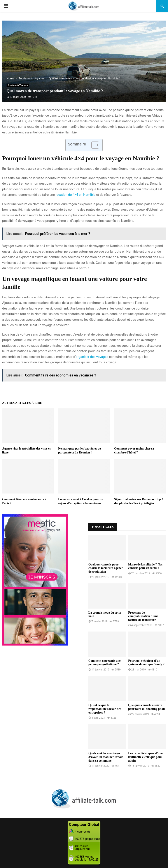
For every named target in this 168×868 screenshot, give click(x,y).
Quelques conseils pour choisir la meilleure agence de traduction (106, 568)
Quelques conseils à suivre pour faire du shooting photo (147, 707)
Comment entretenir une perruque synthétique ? (104, 663)
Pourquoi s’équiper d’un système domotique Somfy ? (146, 663)
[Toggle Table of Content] (93, 145)
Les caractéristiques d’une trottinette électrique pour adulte (145, 757)
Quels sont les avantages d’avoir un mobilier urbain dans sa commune (106, 757)
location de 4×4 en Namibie (75, 195)
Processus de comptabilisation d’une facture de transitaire (143, 616)
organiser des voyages (92, 357)
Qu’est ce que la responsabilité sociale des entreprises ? (105, 709)
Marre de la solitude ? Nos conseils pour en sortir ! (145, 566)
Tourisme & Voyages (18, 85)
